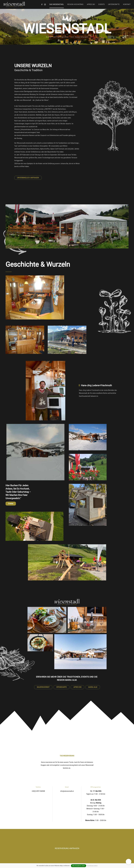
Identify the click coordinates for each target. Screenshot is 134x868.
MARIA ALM (93, 687)
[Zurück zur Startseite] (14, 4)
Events (101, 4)
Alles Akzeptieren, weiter (79, 866)
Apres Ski (91, 4)
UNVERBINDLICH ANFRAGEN (28, 178)
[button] (129, 862)
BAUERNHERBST (43, 687)
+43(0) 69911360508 (38, 791)
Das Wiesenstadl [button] (57, 4)
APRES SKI (77, 687)
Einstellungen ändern (92, 866)
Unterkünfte (114, 4)
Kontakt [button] (127, 4)
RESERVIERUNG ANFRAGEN (67, 848)
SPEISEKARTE (62, 687)
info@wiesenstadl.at (67, 791)
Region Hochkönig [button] (75, 4)
